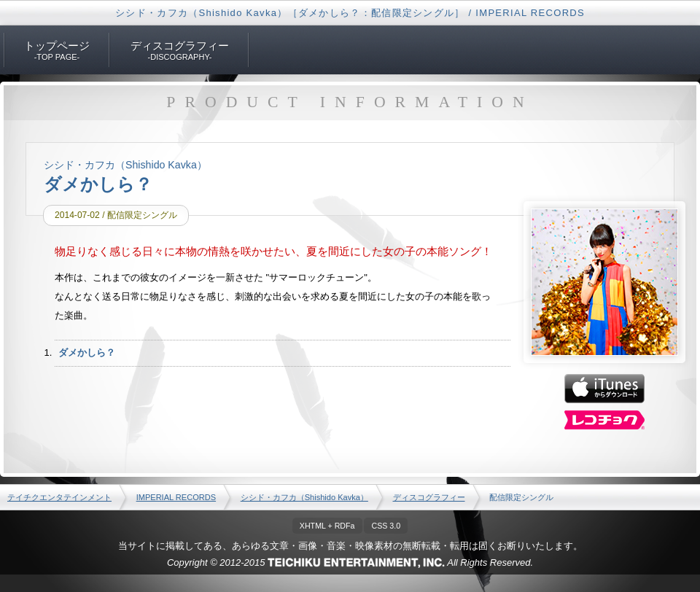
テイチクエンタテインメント (59, 497)
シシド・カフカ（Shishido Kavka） (304, 497)
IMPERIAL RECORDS (176, 497)
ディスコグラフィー (429, 497)
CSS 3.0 (386, 526)
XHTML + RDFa (327, 526)
